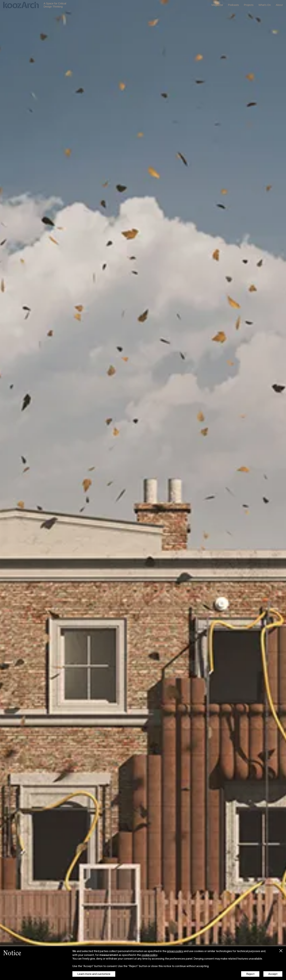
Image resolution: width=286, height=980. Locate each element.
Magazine (217, 5)
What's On (265, 5)
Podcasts (233, 5)
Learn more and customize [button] (94, 974)
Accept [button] (273, 974)
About (279, 5)
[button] (281, 950)
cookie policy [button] (149, 955)
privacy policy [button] (175, 951)
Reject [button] (250, 974)
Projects (249, 5)
